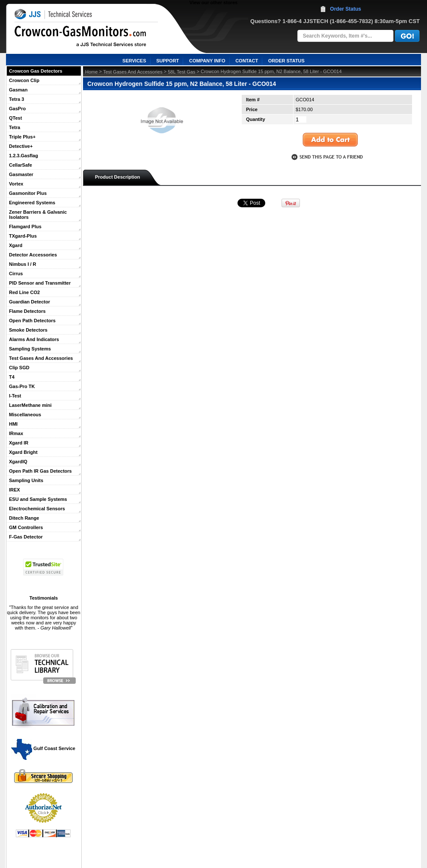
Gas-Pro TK (22, 386)
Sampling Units (26, 480)
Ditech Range (24, 518)
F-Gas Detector (26, 537)
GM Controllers (26, 527)
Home (91, 72)
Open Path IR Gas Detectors (40, 471)
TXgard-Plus (23, 236)
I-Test (15, 396)
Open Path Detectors (32, 321)
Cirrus (16, 274)
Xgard (16, 245)
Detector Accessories (33, 255)
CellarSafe (21, 165)
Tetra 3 (16, 99)
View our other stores (213, 3)
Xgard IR (19, 443)
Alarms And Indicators (34, 339)
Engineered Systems (32, 203)
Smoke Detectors (28, 330)
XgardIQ (18, 462)
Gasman (18, 90)
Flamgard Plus (25, 227)
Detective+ (21, 146)
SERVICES (134, 61)
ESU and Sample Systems (38, 499)
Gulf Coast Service (44, 748)
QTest (15, 118)
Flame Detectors (27, 311)
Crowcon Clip (24, 80)
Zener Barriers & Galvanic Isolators (38, 215)
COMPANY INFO (207, 61)
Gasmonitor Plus (28, 193)
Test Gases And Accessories (41, 358)
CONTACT (247, 61)
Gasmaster (21, 174)
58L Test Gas (181, 72)
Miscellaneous (25, 415)
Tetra (15, 127)
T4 (12, 377)
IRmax (16, 433)
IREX (15, 490)
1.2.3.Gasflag (24, 156)
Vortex (16, 184)
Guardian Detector (30, 302)
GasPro (17, 109)
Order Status (345, 9)
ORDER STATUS (286, 61)
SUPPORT (168, 61)
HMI (13, 424)
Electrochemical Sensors (37, 509)
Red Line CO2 (24, 292)
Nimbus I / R (23, 264)
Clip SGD (19, 368)
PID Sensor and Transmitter (40, 283)
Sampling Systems (30, 349)
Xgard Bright (23, 452)
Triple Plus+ (22, 137)
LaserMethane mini (30, 405)
